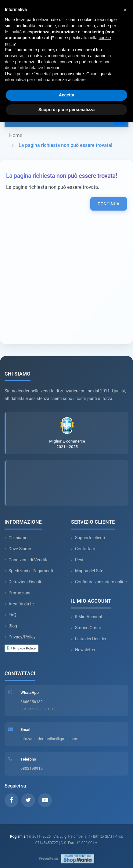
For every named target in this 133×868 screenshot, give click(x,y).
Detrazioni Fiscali (23, 582)
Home (16, 135)
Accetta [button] (67, 95)
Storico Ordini (86, 628)
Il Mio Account (87, 617)
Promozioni (17, 593)
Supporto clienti (88, 538)
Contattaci (83, 549)
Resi (77, 560)
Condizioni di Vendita (27, 560)
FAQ (10, 615)
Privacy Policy (23, 648)
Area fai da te (19, 604)
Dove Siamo (18, 549)
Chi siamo (16, 538)
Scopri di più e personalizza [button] (66, 110)
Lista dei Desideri (89, 639)
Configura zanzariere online (99, 582)
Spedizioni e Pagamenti (29, 571)
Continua (109, 204)
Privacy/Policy (20, 637)
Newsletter (83, 650)
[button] (125, 10)
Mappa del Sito (87, 571)
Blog (11, 626)
